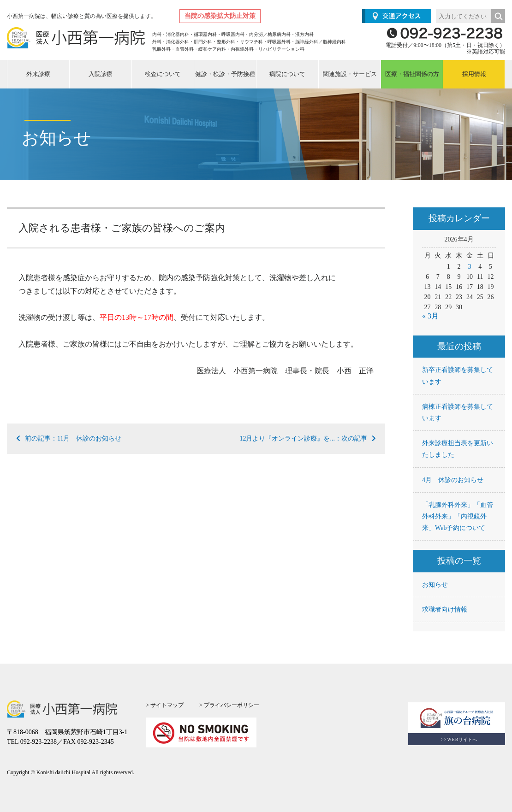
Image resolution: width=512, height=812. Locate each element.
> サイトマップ (165, 705)
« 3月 (430, 316)
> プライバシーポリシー (229, 705)
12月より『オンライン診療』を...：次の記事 (308, 438)
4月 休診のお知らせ (453, 480)
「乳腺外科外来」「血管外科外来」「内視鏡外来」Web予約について (458, 516)
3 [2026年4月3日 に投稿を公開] (469, 267)
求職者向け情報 (445, 609)
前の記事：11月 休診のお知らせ (69, 438)
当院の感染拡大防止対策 (220, 16)
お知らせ (435, 585)
